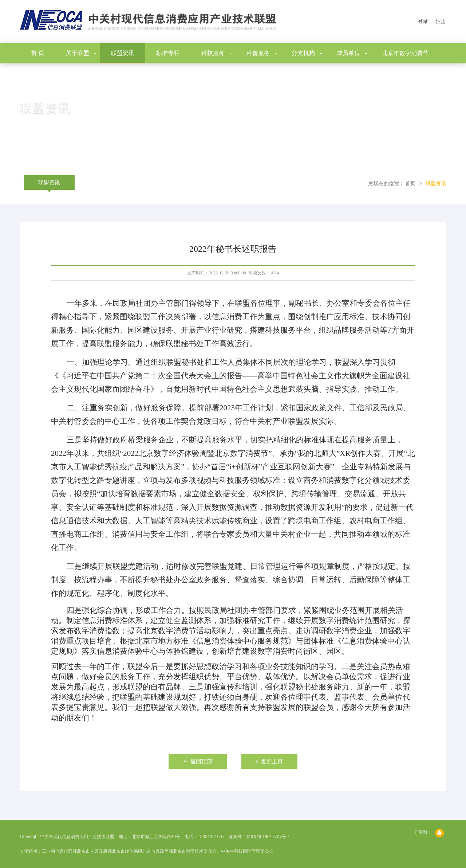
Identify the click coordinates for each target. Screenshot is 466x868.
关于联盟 (81, 53)
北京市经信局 (125, 851)
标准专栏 (171, 53)
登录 (423, 21)
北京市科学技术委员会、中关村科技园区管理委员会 (223, 851)
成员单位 (352, 53)
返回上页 (269, 761)
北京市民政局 (155, 851)
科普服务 (262, 53)
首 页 (37, 53)
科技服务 (217, 53)
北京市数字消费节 (405, 53)
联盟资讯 (123, 53)
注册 (441, 21)
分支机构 (307, 53)
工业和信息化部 (57, 851)
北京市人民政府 (92, 851)
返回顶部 (198, 761)
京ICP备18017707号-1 (268, 837)
